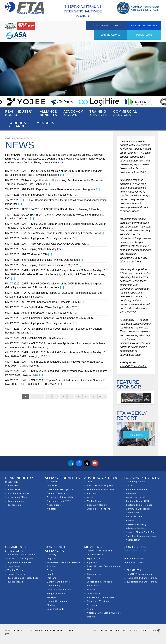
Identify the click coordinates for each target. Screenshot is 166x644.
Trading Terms (15, 570)
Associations (54, 505)
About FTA (13, 486)
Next (102, 396)
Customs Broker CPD (137, 501)
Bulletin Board (15, 582)
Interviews (92, 493)
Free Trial (136, 435)
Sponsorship (14, 505)
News (90, 482)
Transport (52, 597)
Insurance (52, 578)
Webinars (131, 493)
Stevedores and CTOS (59, 501)
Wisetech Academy (136, 524)
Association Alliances (19, 497)
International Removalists (100, 597)
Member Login (90, 27)
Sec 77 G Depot (135, 517)
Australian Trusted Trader (21, 555)
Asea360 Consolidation (133, 366)
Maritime (52, 605)
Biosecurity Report (97, 505)
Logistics (52, 558)
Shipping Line (94, 574)
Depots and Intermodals (60, 497)
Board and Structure (18, 493)
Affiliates (52, 509)
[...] (62, 175)
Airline (90, 609)
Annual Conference (136, 489)
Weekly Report (95, 501)
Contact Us (135, 547)
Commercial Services (125, 113)
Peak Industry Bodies (19, 113)
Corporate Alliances (19, 124)
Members (45, 124)
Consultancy (54, 586)
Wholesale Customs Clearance (64, 562)
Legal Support (15, 566)
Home (8, 138)
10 (93, 396)
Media (90, 497)
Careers (130, 486)
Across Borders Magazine (101, 486)
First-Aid (131, 520)
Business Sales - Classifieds (23, 578)
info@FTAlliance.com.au (140, 574)
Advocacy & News (73, 113)
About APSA (14, 489)
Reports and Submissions (100, 489)
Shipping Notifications (98, 509)
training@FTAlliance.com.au (142, 578)
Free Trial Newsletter (149, 29)
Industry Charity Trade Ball (141, 532)
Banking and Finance (58, 582)
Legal (50, 574)
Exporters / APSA (96, 558)
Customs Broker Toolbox (139, 505)
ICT (89, 578)
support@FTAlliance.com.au (142, 582)
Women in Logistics (136, 497)
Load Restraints (56, 609)
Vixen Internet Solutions (141, 630)
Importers (52, 486)
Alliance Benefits (48, 113)
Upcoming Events (135, 482)
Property (52, 555)
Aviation (51, 566)
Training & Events (98, 113)
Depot (50, 570)
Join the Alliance (67, 27)
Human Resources (17, 574)
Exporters (52, 482)
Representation (16, 501)
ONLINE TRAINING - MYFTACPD (120, 27)
